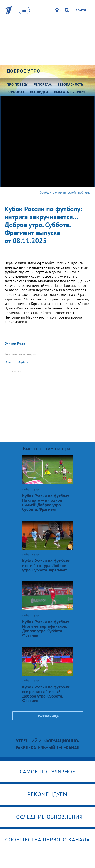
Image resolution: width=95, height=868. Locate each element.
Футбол (23, 362)
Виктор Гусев (15, 343)
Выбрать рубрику (70, 92)
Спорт (10, 362)
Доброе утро (23, 71)
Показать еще (48, 716)
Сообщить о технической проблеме (65, 192)
